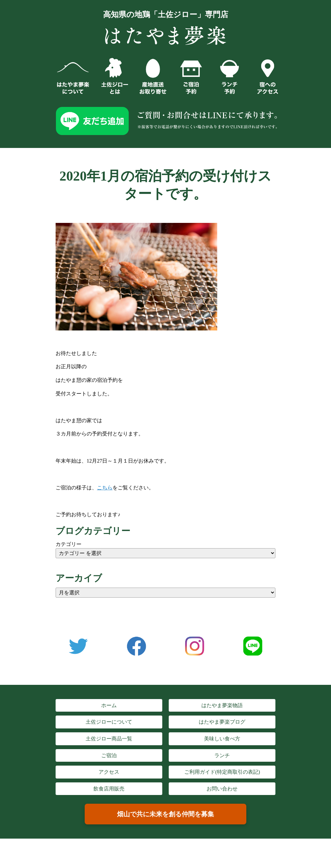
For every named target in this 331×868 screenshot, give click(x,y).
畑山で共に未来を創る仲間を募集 (165, 814)
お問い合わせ (222, 789)
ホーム (109, 705)
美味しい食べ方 (222, 739)
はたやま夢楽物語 (222, 705)
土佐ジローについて (109, 722)
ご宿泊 (109, 755)
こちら (105, 488)
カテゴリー (69, 544)
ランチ (222, 755)
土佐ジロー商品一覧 (109, 739)
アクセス (109, 772)
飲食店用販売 (109, 789)
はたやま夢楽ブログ (222, 722)
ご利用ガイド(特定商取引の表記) (222, 772)
